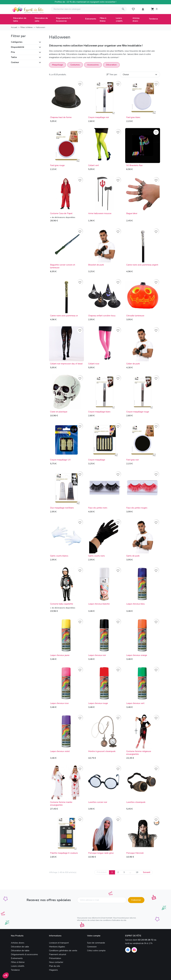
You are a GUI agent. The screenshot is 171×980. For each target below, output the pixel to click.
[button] (143, 9)
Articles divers (18, 943)
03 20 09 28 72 (146, 940)
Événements (17, 958)
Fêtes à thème (18, 962)
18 (137, 872)
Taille (14, 57)
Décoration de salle (20, 947)
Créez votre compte (96, 951)
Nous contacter (56, 962)
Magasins (53, 970)
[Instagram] (134, 950)
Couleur (15, 62)
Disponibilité (18, 47)
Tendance (15, 970)
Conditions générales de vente (63, 951)
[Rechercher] (89, 9)
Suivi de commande (96, 943)
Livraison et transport (59, 943)
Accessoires (93, 65)
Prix (13, 52)
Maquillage (58, 65)
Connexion (92, 947)
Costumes (75, 65)
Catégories (17, 42)
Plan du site (55, 966)
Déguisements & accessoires (24, 954)
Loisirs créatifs (18, 966)
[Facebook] (128, 950)
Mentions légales (57, 947)
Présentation (55, 958)
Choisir (140, 75)
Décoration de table (20, 951)
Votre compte (94, 936)
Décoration (111, 65)
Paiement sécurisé (58, 954)
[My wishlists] (133, 9)
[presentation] (97, 910)
